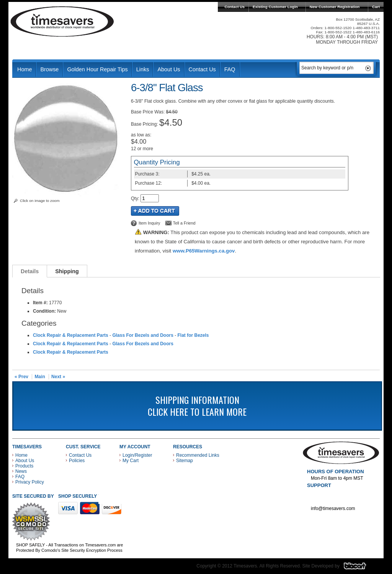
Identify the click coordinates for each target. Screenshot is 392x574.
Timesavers (62, 21)
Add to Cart (155, 211)
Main (40, 377)
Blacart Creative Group (360, 568)
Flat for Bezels (193, 335)
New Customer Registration (335, 7)
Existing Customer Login (275, 7)
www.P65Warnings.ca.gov (204, 251)
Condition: (44, 311)
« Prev (21, 377)
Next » (58, 377)
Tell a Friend (184, 223)
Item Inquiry (149, 223)
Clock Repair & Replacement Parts (71, 335)
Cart (376, 7)
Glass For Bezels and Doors (143, 335)
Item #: (41, 303)
